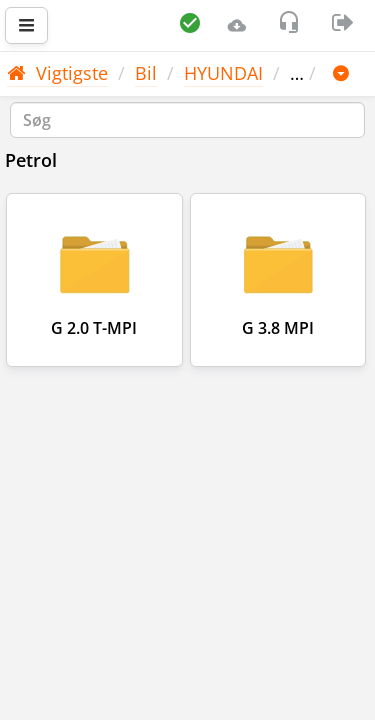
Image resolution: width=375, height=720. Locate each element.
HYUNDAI (223, 73)
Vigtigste (57, 73)
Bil (146, 73)
